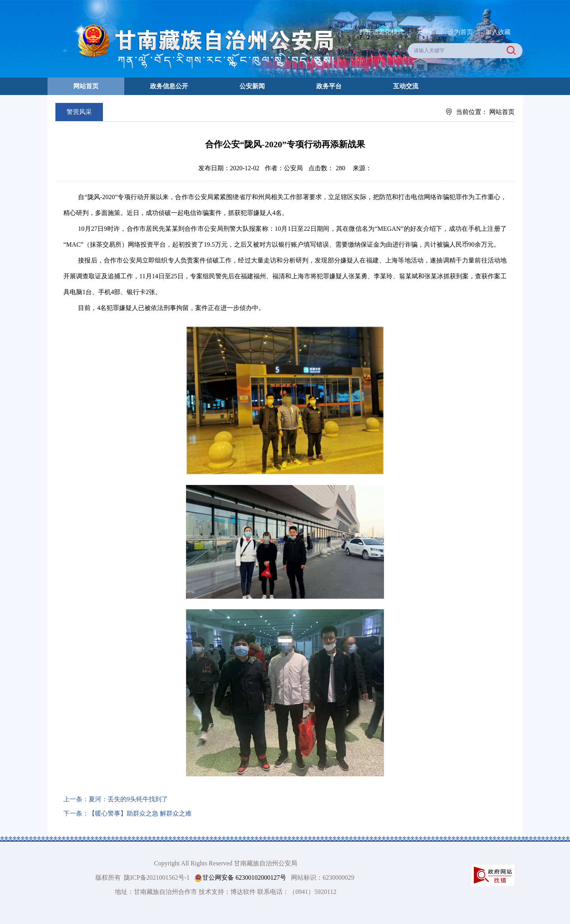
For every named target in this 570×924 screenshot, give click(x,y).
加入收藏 (498, 32)
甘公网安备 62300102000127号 (240, 878)
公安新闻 (252, 86)
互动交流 (406, 86)
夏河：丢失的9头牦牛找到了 (128, 799)
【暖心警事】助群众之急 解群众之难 (140, 813)
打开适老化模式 (382, 32)
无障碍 (426, 32)
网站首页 (86, 86)
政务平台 (329, 86)
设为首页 (460, 32)
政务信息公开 (169, 86)
